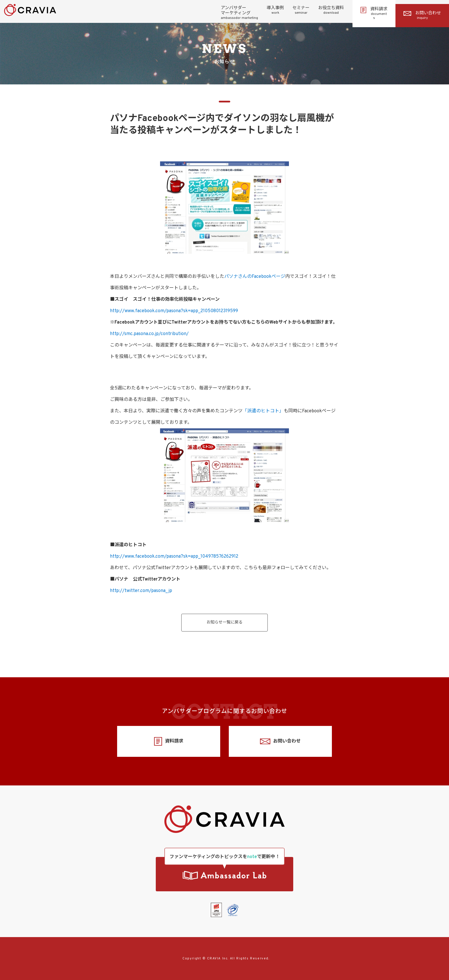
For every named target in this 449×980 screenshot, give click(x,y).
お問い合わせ (422, 15)
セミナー (301, 10)
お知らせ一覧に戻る (224, 622)
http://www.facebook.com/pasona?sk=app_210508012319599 (174, 311)
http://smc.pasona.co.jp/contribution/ (149, 334)
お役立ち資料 (331, 10)
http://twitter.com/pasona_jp (141, 591)
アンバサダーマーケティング (239, 13)
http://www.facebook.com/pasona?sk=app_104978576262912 (174, 557)
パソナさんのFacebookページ (255, 277)
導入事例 (275, 10)
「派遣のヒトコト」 (263, 411)
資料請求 (374, 13)
